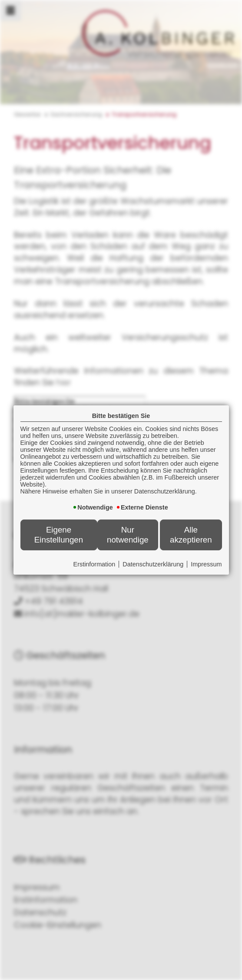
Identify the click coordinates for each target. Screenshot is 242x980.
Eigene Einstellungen (59, 534)
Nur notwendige (128, 534)
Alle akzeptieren (191, 534)
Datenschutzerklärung (153, 564)
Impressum (206, 564)
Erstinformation (94, 564)
